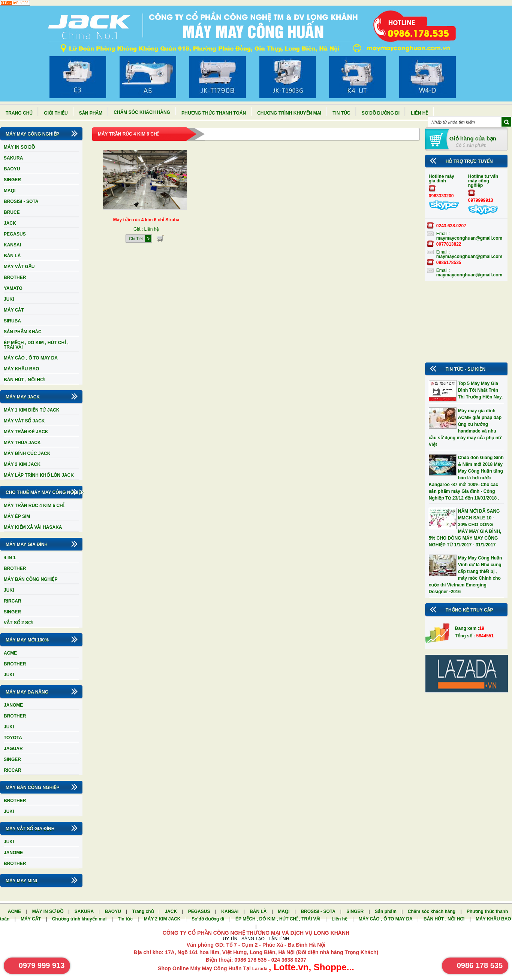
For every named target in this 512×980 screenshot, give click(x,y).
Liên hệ (419, 113)
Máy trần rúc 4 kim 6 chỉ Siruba (146, 220)
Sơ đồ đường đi (381, 113)
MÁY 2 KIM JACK (22, 464)
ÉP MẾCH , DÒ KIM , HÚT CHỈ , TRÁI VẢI (36, 345)
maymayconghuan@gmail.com (469, 238)
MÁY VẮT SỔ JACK (24, 421)
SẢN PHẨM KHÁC (23, 332)
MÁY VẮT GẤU (19, 267)
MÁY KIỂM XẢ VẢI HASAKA (33, 527)
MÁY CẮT (14, 310)
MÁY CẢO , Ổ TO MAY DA (31, 358)
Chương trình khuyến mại (289, 113)
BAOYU (12, 169)
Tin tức (341, 113)
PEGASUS (15, 234)
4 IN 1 (10, 558)
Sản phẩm (91, 113)
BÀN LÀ (12, 256)
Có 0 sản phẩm (471, 145)
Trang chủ (19, 113)
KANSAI (12, 245)
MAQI (10, 191)
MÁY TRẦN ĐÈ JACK (26, 432)
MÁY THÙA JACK (22, 443)
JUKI (9, 299)
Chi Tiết (136, 239)
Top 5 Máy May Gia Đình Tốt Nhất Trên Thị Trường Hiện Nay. (480, 390)
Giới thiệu (56, 113)
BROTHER (15, 277)
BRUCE (12, 212)
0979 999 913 (42, 965)
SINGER (12, 180)
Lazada (260, 969)
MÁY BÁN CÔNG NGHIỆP (31, 579)
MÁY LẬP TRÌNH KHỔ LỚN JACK (39, 475)
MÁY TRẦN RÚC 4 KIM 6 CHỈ (34, 506)
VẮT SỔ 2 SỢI (18, 623)
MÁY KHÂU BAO (21, 369)
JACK (10, 223)
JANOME (13, 705)
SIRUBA (12, 321)
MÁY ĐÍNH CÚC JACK (27, 453)
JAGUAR (13, 749)
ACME (10, 653)
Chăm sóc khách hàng (142, 112)
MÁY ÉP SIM (17, 516)
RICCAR (13, 770)
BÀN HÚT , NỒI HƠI (24, 380)
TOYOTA (13, 738)
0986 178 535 (480, 965)
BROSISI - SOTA (21, 201)
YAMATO (13, 288)
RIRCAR (13, 601)
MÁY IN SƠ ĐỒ (19, 147)
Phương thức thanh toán (214, 113)
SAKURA (13, 158)
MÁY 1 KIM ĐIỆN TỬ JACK (31, 410)
